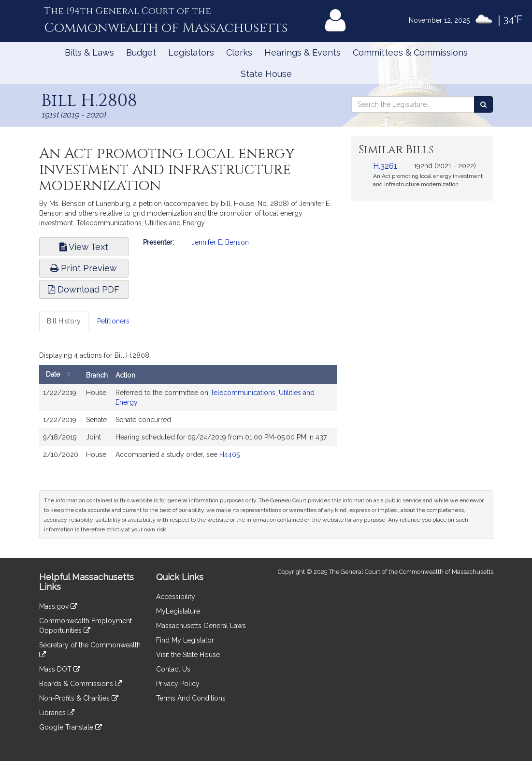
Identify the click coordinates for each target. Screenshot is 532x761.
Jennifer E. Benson (220, 242)
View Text (84, 247)
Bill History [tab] (64, 321)
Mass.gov (58, 606)
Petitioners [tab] (113, 321)
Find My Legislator (185, 640)
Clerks (239, 52)
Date (61, 374)
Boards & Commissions (80, 684)
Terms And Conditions (191, 698)
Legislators (191, 52)
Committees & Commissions (410, 52)
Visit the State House (188, 655)
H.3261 (385, 166)
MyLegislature (178, 611)
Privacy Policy (178, 684)
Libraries (57, 713)
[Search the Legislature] (483, 104)
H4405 (230, 454)
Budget (141, 52)
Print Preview (84, 268)
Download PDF (84, 289)
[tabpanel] (188, 408)
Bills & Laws (89, 52)
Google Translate (71, 727)
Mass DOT (60, 669)
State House (266, 74)
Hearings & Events (302, 52)
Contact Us (173, 669)
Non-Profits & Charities (79, 698)
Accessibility (176, 597)
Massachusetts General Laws (201, 626)
